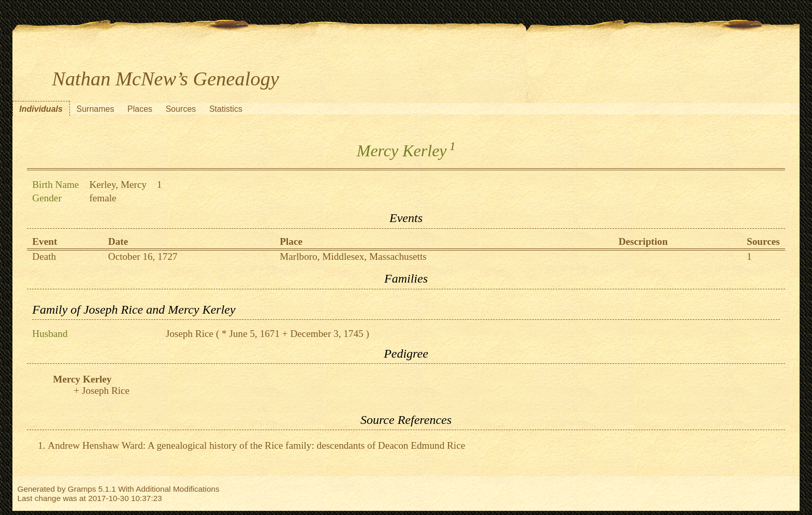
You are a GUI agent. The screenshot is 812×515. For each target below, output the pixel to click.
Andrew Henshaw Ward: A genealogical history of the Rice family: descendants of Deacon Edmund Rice (256, 445)
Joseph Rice (190, 334)
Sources (181, 109)
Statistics (226, 109)
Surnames (95, 109)
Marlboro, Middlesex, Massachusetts (353, 256)
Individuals (41, 109)
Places (140, 109)
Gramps (82, 489)
